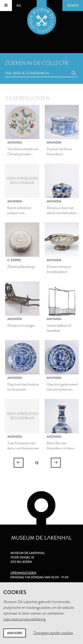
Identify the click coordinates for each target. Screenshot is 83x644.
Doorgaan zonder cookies (53, 633)
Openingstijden (23, 573)
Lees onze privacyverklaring (24, 619)
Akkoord (15, 633)
